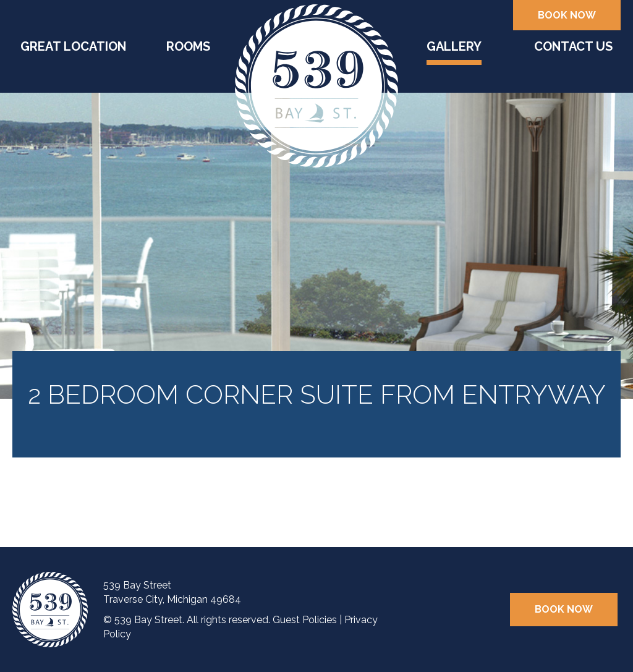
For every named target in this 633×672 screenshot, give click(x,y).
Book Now (567, 15)
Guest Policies (305, 620)
